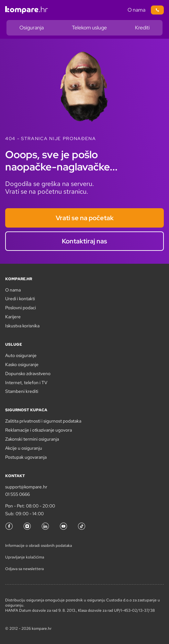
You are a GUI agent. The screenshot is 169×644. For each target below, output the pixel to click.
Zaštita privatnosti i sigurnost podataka (43, 421)
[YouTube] (63, 526)
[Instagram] (27, 526)
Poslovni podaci (21, 308)
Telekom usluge (89, 28)
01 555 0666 (17, 494)
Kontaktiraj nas (84, 241)
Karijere (13, 317)
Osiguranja (32, 28)
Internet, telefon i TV (26, 383)
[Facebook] (9, 526)
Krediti (142, 28)
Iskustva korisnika (22, 326)
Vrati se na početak (85, 218)
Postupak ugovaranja (26, 457)
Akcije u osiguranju (24, 448)
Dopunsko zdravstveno (28, 373)
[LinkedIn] (45, 526)
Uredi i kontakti (20, 299)
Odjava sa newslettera (24, 569)
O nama (136, 10)
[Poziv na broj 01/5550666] (157, 10)
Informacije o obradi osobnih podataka (39, 546)
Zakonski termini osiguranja (32, 439)
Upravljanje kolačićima (25, 557)
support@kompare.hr (26, 487)
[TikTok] (82, 526)
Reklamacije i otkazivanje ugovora (39, 430)
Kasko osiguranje (22, 364)
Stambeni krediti (22, 391)
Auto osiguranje (21, 355)
